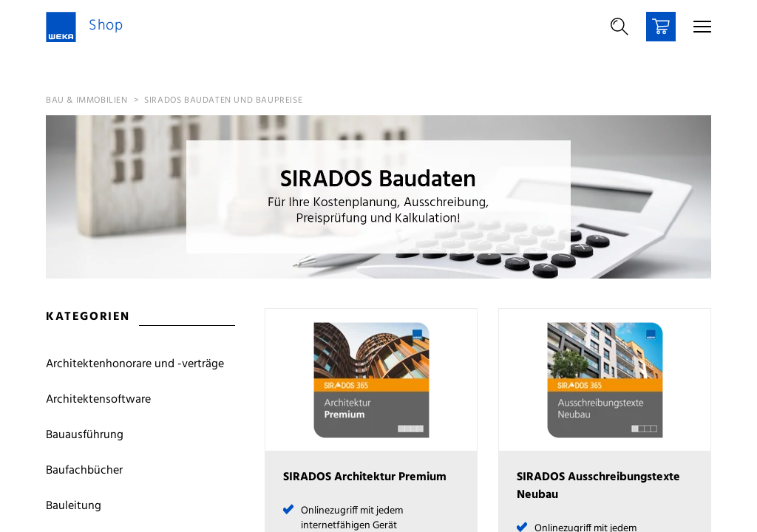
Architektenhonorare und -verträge (135, 364)
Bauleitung (74, 506)
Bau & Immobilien (87, 100)
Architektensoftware (98, 400)
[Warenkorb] (661, 27)
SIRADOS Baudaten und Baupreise (223, 100)
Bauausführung (85, 435)
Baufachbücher (84, 471)
